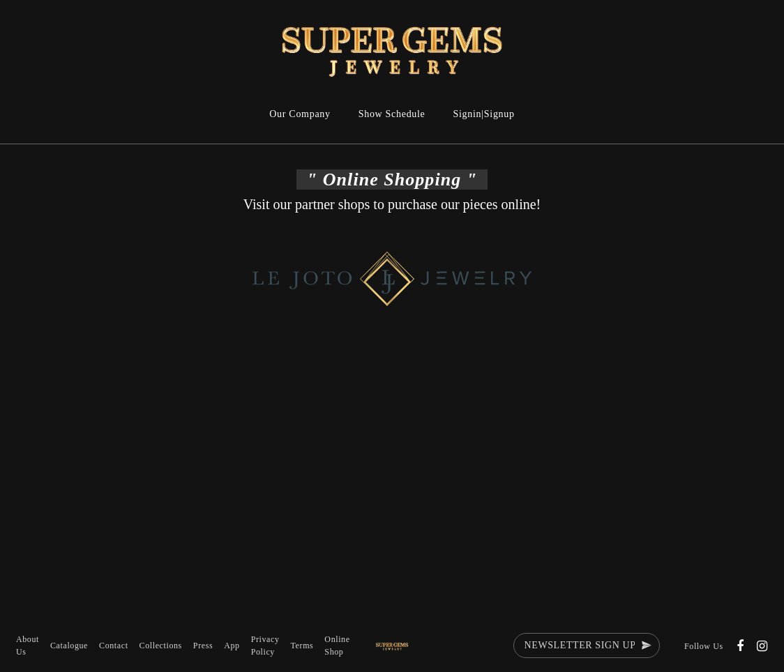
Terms (302, 646)
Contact (114, 646)
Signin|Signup (484, 114)
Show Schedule (392, 114)
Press (203, 646)
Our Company (300, 114)
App (232, 646)
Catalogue (69, 646)
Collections (161, 646)
